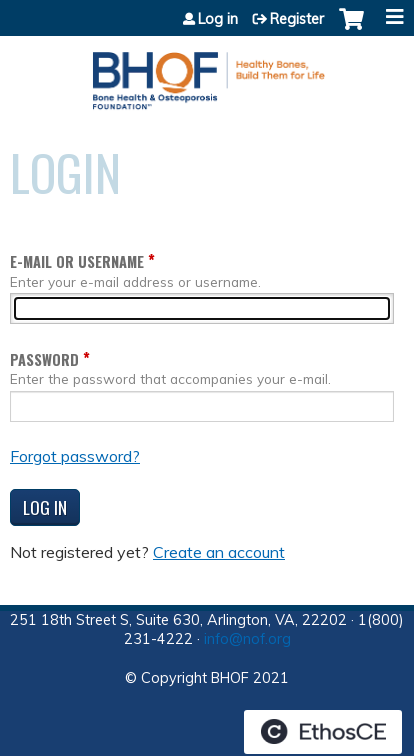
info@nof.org (247, 639)
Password (44, 359)
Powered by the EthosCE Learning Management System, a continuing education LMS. (323, 732)
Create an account (219, 552)
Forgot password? (75, 456)
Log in (218, 19)
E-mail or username (77, 261)
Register (297, 19)
